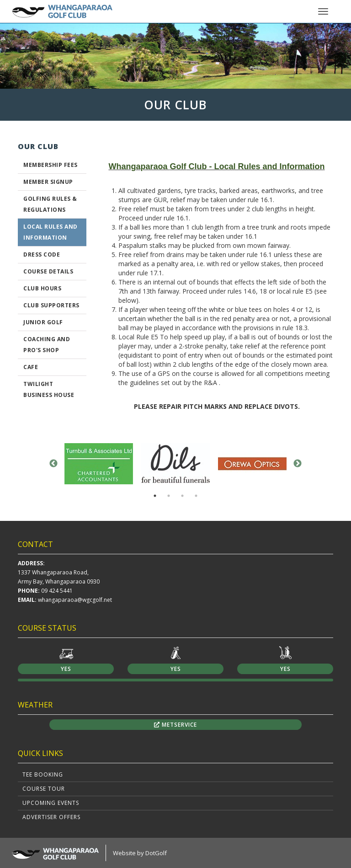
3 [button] (182, 496)
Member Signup (48, 182)
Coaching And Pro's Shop (47, 345)
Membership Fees (51, 165)
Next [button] (298, 464)
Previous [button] (53, 464)
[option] (175, 56)
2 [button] (169, 496)
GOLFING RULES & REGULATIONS (50, 204)
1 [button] (155, 496)
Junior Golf (43, 322)
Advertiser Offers (51, 817)
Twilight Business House (49, 389)
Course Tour (44, 789)
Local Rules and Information (51, 232)
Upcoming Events (51, 803)
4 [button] (196, 496)
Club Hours (42, 288)
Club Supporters (51, 305)
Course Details (48, 271)
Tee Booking (43, 774)
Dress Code (42, 255)
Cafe (31, 367)
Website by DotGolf (140, 853)
